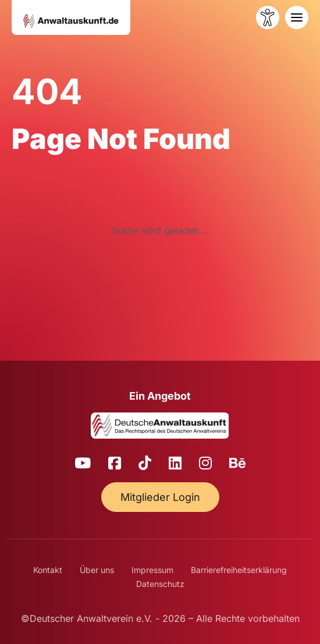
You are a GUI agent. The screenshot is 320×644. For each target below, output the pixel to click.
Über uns (97, 570)
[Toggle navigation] (297, 17)
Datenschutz (160, 584)
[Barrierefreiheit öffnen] (268, 17)
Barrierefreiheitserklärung (239, 570)
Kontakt (48, 570)
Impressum (152, 570)
